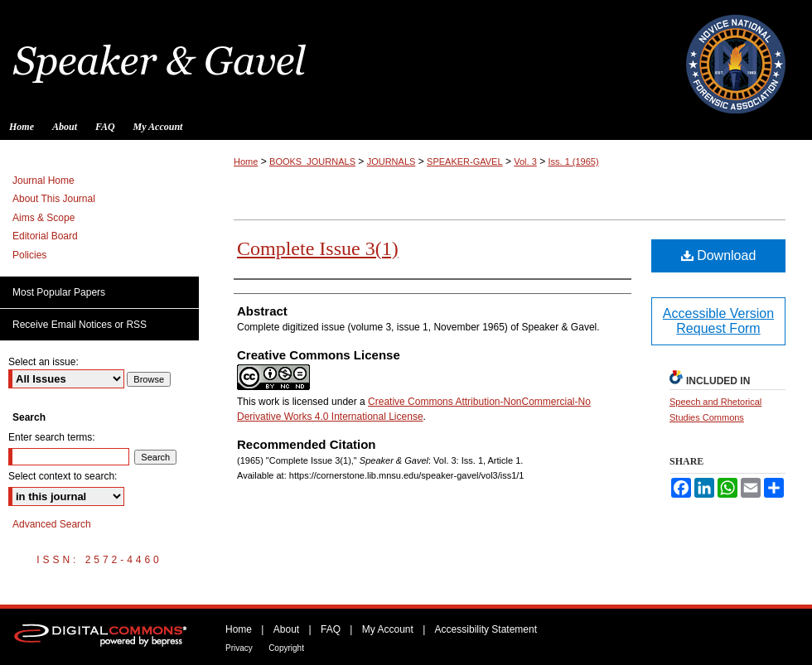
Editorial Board (45, 236)
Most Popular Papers (59, 292)
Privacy (239, 648)
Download (719, 255)
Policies (29, 255)
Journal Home (43, 181)
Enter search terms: (52, 437)
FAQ (331, 629)
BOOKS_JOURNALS (312, 161)
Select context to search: (63, 476)
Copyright (286, 648)
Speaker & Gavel (406, 57)
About (286, 629)
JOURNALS (391, 161)
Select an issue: (43, 362)
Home (246, 161)
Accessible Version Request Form (718, 321)
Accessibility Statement (486, 629)
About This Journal (54, 199)
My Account (388, 629)
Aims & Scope (43, 218)
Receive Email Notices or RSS (80, 325)
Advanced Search (52, 524)
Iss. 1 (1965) (574, 161)
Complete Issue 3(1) (318, 248)
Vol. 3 (525, 161)
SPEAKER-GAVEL (465, 161)
